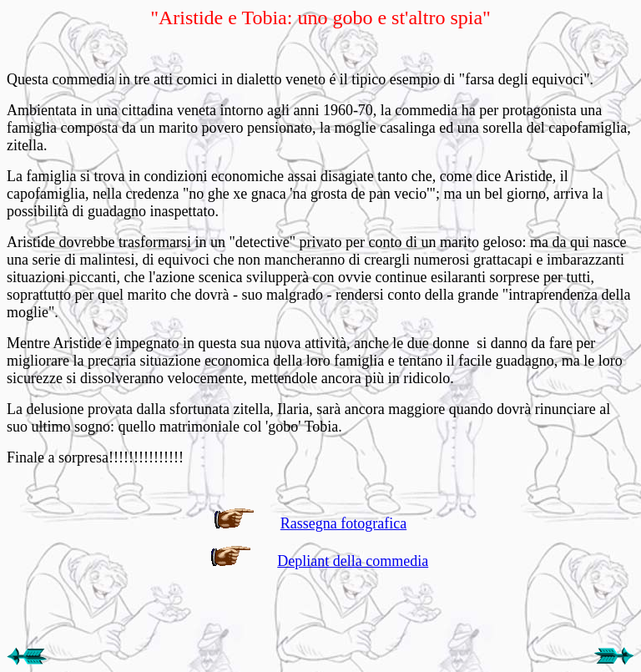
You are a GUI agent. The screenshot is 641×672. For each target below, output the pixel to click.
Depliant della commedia (353, 561)
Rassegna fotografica (343, 523)
